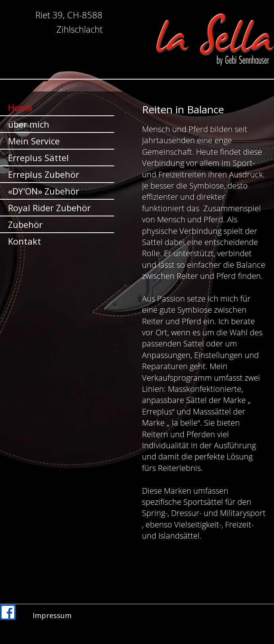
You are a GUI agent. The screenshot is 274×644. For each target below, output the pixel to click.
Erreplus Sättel (38, 158)
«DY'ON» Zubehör (44, 191)
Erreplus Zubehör (44, 174)
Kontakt (24, 241)
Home (20, 107)
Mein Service (34, 141)
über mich (29, 124)
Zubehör (25, 224)
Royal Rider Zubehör (49, 208)
